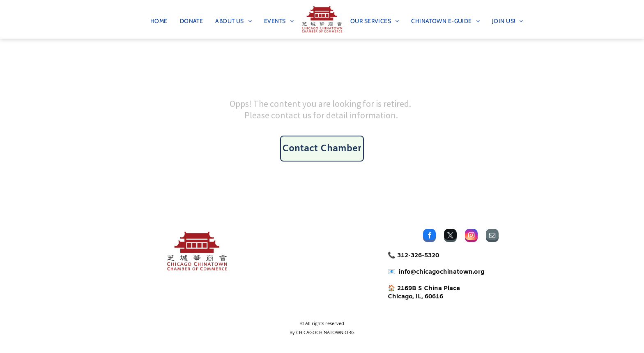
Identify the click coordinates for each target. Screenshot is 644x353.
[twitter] (450, 236)
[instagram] (471, 236)
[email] (492, 236)
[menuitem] (159, 19)
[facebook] (429, 236)
